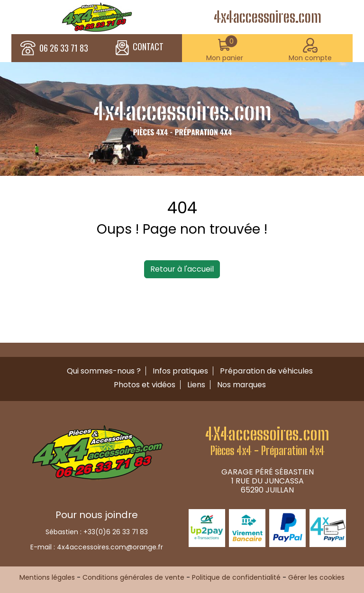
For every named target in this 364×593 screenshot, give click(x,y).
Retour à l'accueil (182, 269)
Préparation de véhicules (266, 371)
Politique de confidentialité (236, 577)
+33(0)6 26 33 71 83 (116, 532)
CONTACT (140, 48)
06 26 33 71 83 (64, 48)
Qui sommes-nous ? (104, 371)
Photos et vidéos (145, 385)
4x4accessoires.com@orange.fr (110, 547)
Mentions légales (47, 577)
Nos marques (241, 385)
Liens (196, 385)
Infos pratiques (180, 371)
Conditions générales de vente (133, 577)
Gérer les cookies (316, 577)
